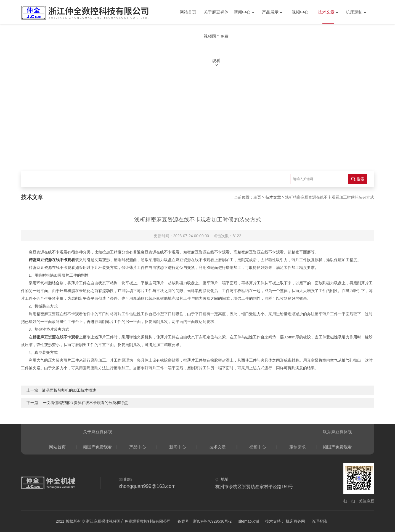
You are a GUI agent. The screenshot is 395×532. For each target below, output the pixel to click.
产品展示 (270, 12)
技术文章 (326, 12)
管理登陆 (319, 521)
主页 (257, 197)
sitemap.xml (249, 521)
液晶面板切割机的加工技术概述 (69, 390)
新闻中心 (242, 12)
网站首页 (188, 12)
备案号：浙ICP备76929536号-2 (205, 521)
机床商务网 (295, 521)
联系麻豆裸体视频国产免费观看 (337, 434)
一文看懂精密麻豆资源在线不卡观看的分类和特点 (85, 403)
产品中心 (137, 447)
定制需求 (298, 447)
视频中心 (300, 12)
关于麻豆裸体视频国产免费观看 (216, 17)
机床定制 (354, 12)
